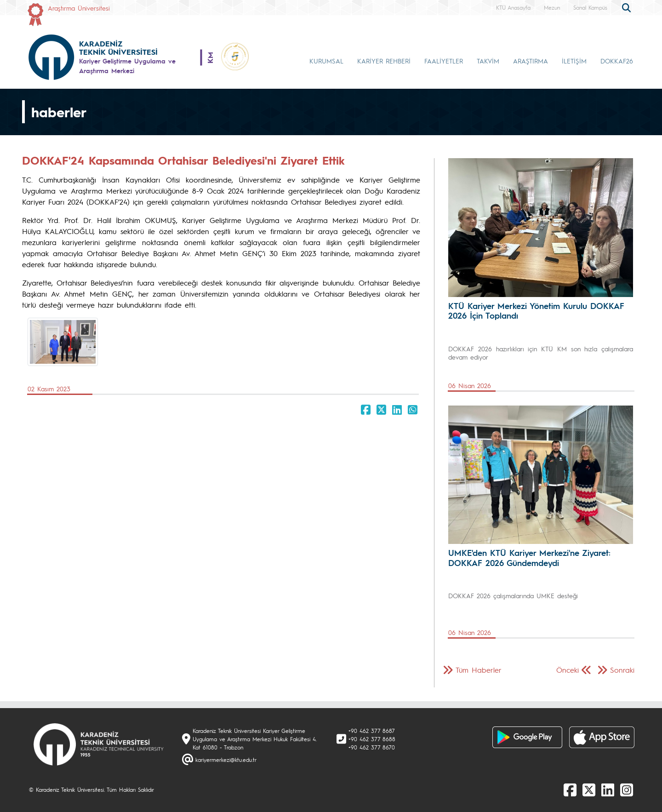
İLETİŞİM (574, 61)
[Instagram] (627, 789)
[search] (628, 7)
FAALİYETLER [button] (444, 61)
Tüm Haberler (479, 670)
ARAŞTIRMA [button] (531, 61)
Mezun (552, 7)
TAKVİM (488, 61)
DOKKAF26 (617, 61)
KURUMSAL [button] (326, 61)
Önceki (568, 670)
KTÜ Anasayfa (513, 7)
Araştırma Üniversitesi (79, 8)
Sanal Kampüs (590, 7)
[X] (589, 789)
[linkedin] (608, 789)
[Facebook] (570, 789)
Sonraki (622, 670)
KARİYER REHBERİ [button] (384, 61)
